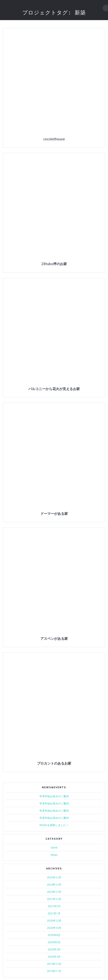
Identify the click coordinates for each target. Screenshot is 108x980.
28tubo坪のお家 (54, 264)
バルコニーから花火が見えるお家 (54, 389)
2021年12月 (54, 899)
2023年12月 (54, 892)
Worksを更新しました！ (54, 825)
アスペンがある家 (54, 639)
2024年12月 (54, 885)
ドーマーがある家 (54, 514)
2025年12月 (54, 877)
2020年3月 (54, 949)
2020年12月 (54, 921)
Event (54, 848)
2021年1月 (54, 913)
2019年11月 (54, 971)
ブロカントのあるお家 (54, 763)
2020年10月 (54, 928)
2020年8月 (54, 935)
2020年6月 (54, 942)
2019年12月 (54, 964)
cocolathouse (54, 139)
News (54, 855)
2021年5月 (54, 906)
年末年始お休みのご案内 (54, 796)
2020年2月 (54, 957)
